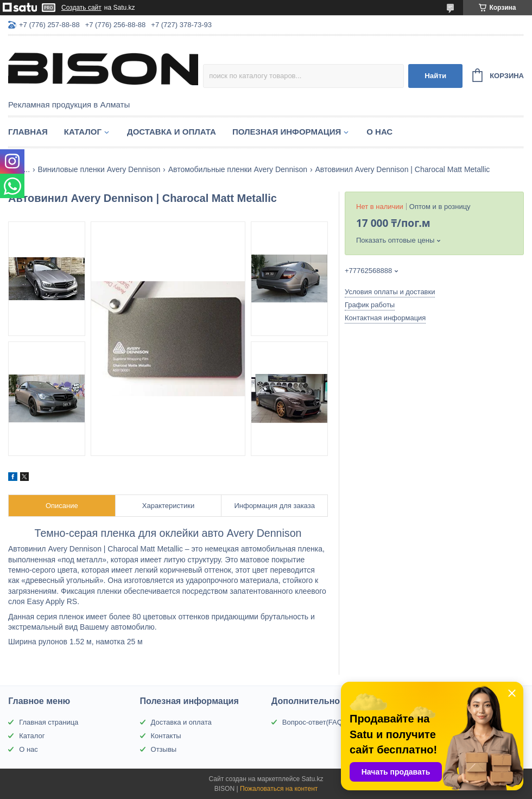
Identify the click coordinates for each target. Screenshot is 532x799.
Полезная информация (287, 132)
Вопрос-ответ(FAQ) (313, 722)
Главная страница (49, 722)
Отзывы (164, 749)
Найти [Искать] (435, 76)
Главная (28, 132)
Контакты (166, 736)
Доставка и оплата (172, 132)
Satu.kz (312, 779)
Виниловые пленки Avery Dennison (99, 169)
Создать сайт (81, 8)
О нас (379, 132)
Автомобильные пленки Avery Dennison (238, 169)
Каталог (83, 132)
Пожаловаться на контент (279, 789)
